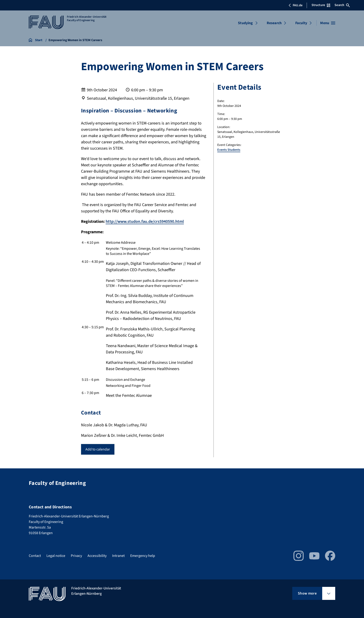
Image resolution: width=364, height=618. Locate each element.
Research (274, 23)
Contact (35, 556)
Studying (245, 23)
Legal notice (56, 556)
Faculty (301, 23)
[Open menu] (328, 23)
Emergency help (143, 556)
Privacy (76, 556)
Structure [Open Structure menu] (321, 5)
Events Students (229, 150)
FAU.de (296, 5)
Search (342, 5)
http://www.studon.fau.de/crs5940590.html (145, 222)
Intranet (118, 556)
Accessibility (97, 556)
